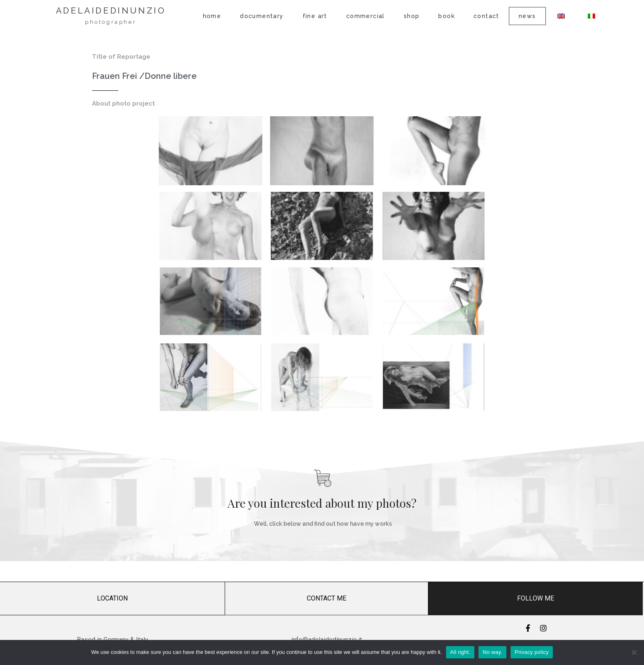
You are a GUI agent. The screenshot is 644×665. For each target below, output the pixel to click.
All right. (460, 652)
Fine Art (315, 16)
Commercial (366, 16)
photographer (111, 22)
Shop (412, 16)
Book (446, 16)
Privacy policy (532, 652)
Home (212, 16)
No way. (492, 652)
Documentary (262, 16)
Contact (486, 16)
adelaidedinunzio (111, 10)
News (527, 16)
